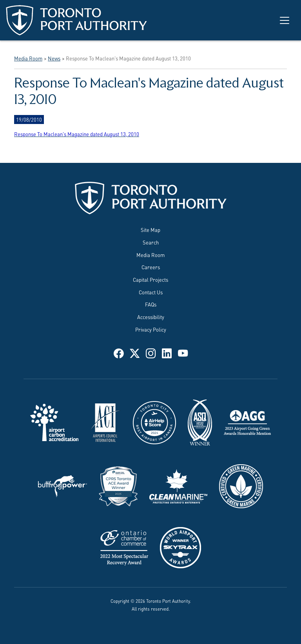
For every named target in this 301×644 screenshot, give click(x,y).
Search (151, 242)
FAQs (151, 304)
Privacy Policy (151, 329)
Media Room (150, 255)
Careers (151, 267)
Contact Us (151, 292)
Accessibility (151, 317)
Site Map (150, 230)
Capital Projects (150, 279)
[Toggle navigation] (285, 20)
